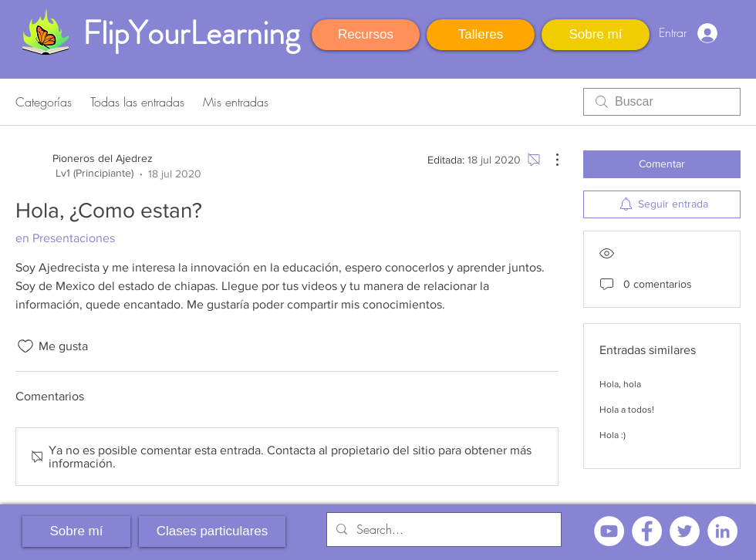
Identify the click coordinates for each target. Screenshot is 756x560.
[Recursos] (366, 35)
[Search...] (442, 530)
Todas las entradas (137, 102)
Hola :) (613, 435)
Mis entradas (236, 102)
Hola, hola (620, 384)
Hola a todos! (627, 410)
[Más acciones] (549, 160)
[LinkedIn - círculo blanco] (722, 531)
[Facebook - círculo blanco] (647, 531)
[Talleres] (481, 35)
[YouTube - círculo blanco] (609, 531)
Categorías (44, 102)
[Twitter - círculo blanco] (685, 531)
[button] (741, 31)
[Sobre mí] (596, 35)
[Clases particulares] (212, 531)
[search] (662, 102)
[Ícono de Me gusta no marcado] (25, 346)
